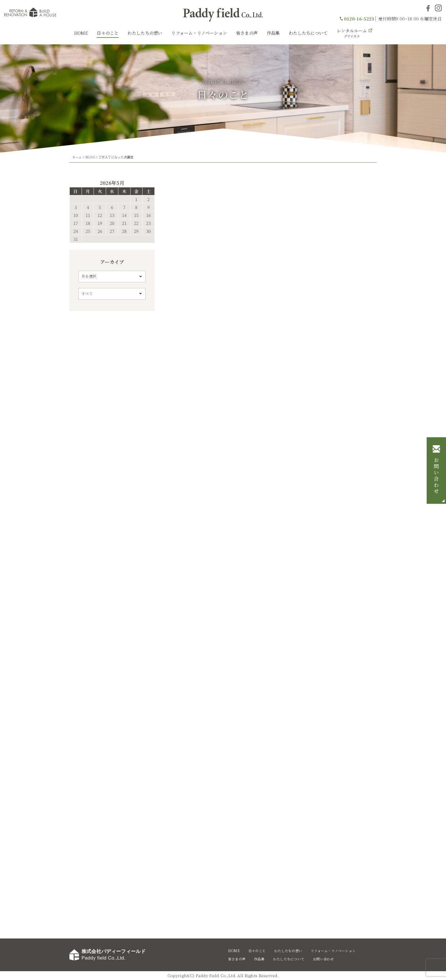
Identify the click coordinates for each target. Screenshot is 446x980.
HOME (81, 33)
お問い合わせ (436, 476)
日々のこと (108, 33)
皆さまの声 (247, 33)
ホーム (77, 157)
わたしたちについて (308, 33)
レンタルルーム (352, 33)
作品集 (273, 33)
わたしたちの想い (145, 33)
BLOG (90, 157)
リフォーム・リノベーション (199, 33)
